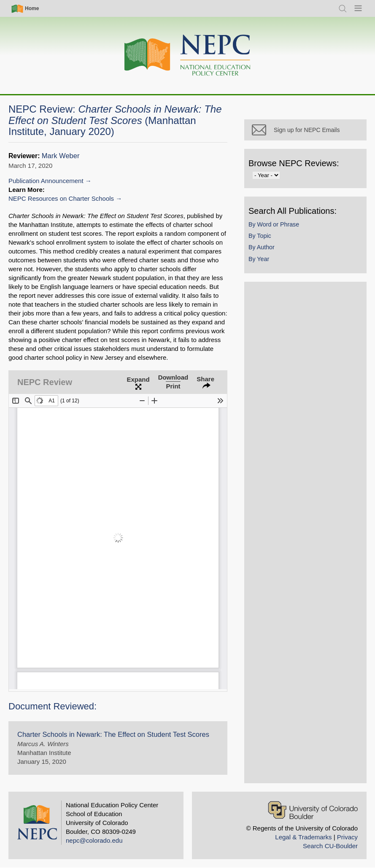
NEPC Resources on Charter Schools (61, 198)
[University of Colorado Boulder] (313, 810)
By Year (259, 259)
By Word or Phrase (274, 224)
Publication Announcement (46, 181)
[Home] (188, 55)
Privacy (347, 837)
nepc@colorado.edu (94, 840)
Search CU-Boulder (330, 846)
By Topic (260, 236)
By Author (262, 247)
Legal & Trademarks (303, 837)
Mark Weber (61, 156)
